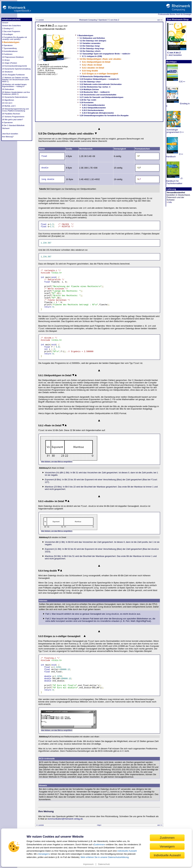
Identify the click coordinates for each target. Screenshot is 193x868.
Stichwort (6, 128)
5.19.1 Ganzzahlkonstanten (93, 105)
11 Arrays (6, 60)
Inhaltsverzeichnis (11, 19)
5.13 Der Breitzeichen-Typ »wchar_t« (95, 87)
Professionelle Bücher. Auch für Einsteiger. (175, 14)
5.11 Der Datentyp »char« (90, 82)
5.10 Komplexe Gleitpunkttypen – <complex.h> (99, 79)
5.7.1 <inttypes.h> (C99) (92, 56)
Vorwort (5, 23)
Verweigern (44, 854)
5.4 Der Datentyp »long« (90, 46)
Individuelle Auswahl (167, 855)
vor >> (160, 20)
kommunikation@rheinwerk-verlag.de (65, 819)
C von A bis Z (114, 20)
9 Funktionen (7, 54)
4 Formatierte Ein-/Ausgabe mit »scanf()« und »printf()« (14, 38)
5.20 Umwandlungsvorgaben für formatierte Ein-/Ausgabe (104, 115)
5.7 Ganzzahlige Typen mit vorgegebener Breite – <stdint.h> (105, 54)
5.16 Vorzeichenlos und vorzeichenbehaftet (98, 95)
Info (169, 202)
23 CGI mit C (7, 103)
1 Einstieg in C (8, 28)
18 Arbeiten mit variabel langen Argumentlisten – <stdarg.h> (14, 85)
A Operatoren (7, 122)
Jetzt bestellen (174, 54)
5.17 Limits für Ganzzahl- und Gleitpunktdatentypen (102, 97)
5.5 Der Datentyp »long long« (92, 48)
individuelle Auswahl (127, 851)
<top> (99, 825)
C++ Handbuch (175, 155)
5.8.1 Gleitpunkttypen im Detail (96, 62)
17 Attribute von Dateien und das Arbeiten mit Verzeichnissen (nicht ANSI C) (16, 80)
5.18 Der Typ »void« (88, 100)
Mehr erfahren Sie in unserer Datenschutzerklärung (105, 857)
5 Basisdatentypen (11, 42)
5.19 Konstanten (87, 102)
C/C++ (182, 82)
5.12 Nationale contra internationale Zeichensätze (101, 84)
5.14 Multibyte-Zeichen (89, 89)
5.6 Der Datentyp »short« (90, 51)
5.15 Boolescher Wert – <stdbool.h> (95, 92)
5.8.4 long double (90, 71)
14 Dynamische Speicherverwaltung (16, 69)
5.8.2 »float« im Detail (92, 65)
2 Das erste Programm (11, 31)
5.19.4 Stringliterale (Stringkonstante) (98, 113)
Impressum (88, 864)
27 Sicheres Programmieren (13, 117)
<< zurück (40, 20)
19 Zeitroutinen (8, 89)
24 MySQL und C (9, 106)
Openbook (103, 20)
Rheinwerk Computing (88, 20)
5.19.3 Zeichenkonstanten (93, 110)
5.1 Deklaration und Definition (92, 38)
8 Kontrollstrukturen (10, 51)
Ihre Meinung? (8, 137)
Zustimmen (99, 844)
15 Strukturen (7, 72)
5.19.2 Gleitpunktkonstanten (94, 108)
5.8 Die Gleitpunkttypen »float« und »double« (101, 59)
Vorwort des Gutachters (11, 26)
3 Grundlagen (8, 34)
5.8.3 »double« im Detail (93, 68)
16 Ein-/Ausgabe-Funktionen (13, 75)
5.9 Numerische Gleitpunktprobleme (95, 76)
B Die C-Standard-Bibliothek (13, 125)
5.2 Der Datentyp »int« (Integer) (93, 41)
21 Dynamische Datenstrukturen (15, 97)
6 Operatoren (7, 45)
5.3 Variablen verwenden (90, 43)
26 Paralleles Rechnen (11, 114)
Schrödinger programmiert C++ (175, 131)
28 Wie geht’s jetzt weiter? (12, 120)
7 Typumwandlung (9, 48)
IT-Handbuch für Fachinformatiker (175, 181)
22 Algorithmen (8, 100)
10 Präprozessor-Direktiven (13, 57)
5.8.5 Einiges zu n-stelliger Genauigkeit (100, 74)
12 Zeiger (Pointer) (10, 63)
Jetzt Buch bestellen (10, 134)
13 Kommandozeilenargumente (15, 66)
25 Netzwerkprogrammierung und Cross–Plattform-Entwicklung (15, 110)
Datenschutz (104, 864)
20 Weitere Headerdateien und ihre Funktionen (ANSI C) (16, 93)
